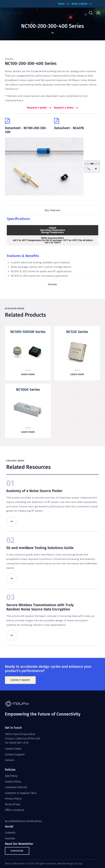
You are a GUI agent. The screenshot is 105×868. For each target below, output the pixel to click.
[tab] (52, 210)
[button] (98, 13)
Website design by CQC (70, 864)
